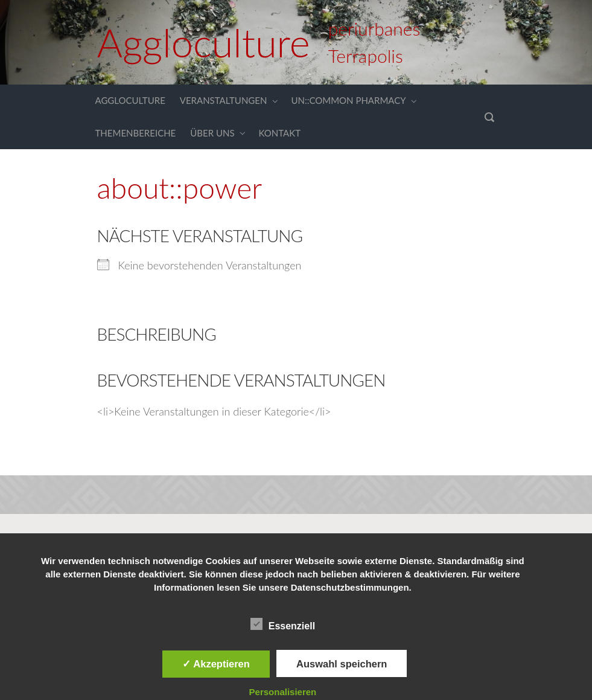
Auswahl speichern (342, 664)
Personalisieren (283, 692)
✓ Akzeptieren (216, 664)
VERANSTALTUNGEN (224, 100)
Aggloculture (204, 42)
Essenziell (283, 624)
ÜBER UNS (212, 133)
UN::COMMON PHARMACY (348, 100)
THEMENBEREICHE (136, 133)
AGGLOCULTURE (130, 100)
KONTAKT (280, 133)
